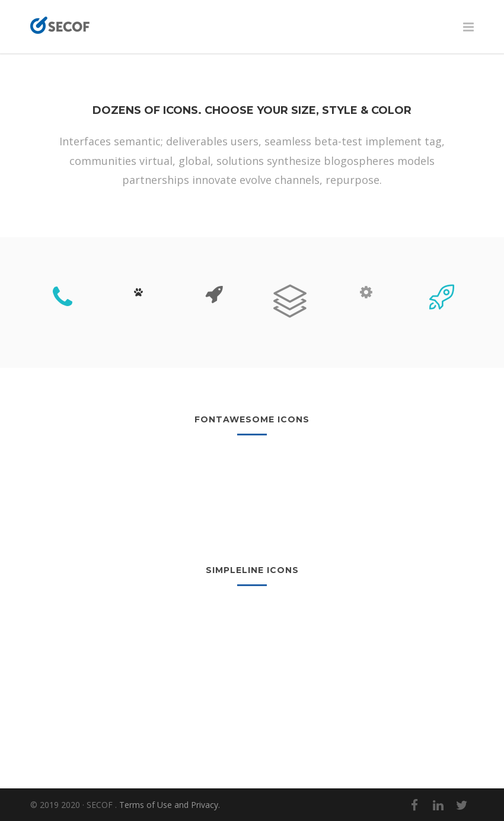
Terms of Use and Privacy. (170, 805)
